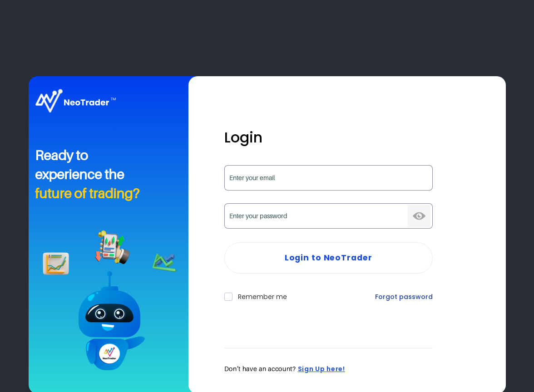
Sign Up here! (321, 369)
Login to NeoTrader (329, 258)
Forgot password (404, 297)
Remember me (256, 297)
